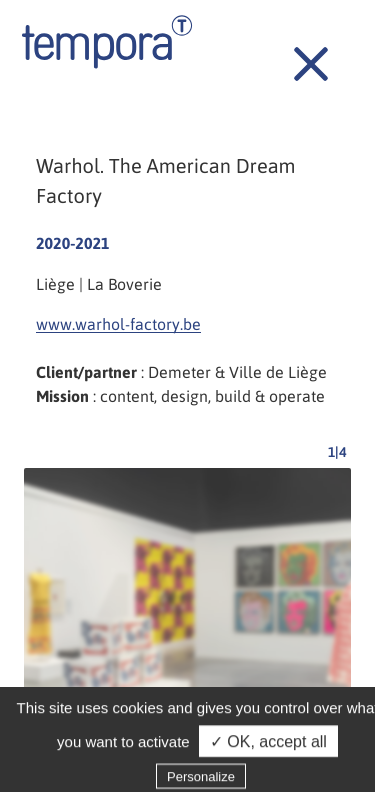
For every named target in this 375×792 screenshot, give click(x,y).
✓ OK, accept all (268, 747)
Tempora (107, 42)
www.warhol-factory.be (118, 324)
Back (300, 53)
